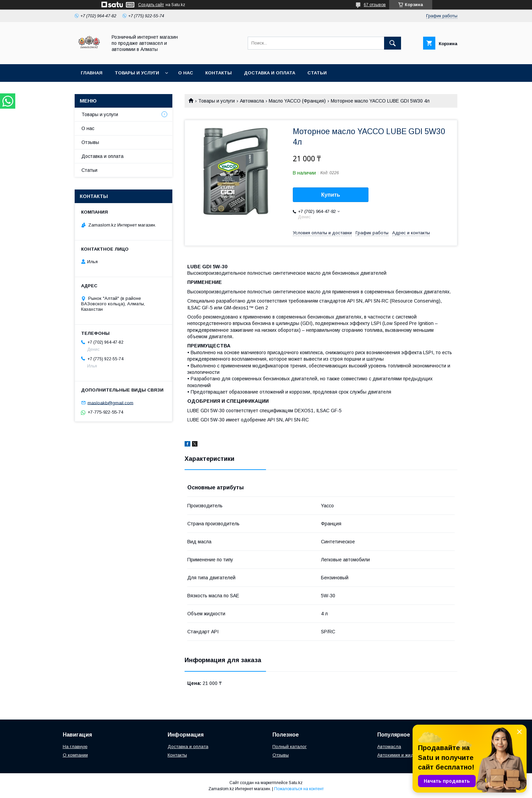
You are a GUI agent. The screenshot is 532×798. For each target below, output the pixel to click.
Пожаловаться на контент (299, 789)
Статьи (317, 73)
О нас (186, 73)
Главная (92, 73)
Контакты (218, 73)
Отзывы (90, 142)
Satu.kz (296, 783)
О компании (75, 755)
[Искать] (393, 43)
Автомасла (252, 101)
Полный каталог (290, 747)
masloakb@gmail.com (110, 403)
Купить (331, 195)
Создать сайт (151, 5)
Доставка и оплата (270, 73)
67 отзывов (375, 5)
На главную (75, 747)
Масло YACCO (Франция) (297, 101)
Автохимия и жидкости (401, 755)
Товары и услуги (137, 73)
